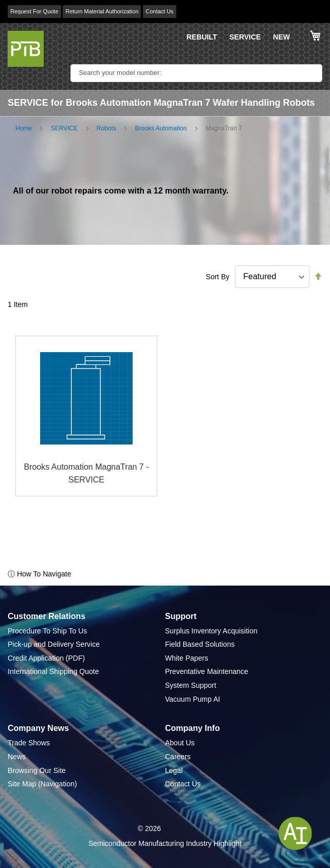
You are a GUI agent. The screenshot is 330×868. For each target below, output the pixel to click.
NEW (281, 37)
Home (24, 128)
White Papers (187, 658)
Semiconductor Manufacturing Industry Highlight (165, 843)
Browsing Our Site (37, 770)
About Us (180, 743)
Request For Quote (34, 11)
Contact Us (159, 11)
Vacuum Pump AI (192, 699)
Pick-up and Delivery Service (54, 644)
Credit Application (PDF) (46, 658)
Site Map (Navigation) (42, 784)
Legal (174, 770)
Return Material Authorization (102, 11)
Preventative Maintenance (207, 671)
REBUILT (202, 37)
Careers (178, 757)
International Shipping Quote (53, 671)
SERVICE (245, 37)
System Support (191, 685)
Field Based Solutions (200, 644)
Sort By (217, 277)
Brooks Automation (161, 128)
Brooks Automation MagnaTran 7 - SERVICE (86, 474)
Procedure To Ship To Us (47, 631)
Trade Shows (29, 743)
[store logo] (26, 49)
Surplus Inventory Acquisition (211, 631)
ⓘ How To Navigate (39, 574)
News (17, 757)
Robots (106, 128)
